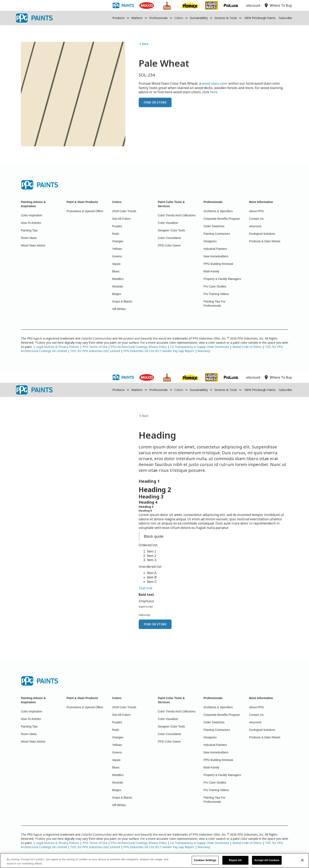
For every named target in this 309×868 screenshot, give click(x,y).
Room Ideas (29, 238)
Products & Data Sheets (265, 241)
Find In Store (155, 102)
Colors (179, 18)
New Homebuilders (216, 256)
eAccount (255, 226)
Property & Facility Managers (222, 279)
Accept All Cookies (267, 861)
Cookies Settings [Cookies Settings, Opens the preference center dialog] (205, 861)
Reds (116, 234)
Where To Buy (278, 377)
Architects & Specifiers (218, 211)
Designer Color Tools (171, 230)
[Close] (302, 860)
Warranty (204, 351)
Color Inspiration (32, 215)
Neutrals (118, 286)
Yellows (117, 249)
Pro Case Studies (215, 286)
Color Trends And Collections (177, 215)
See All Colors (121, 219)
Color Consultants (169, 238)
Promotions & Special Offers (85, 211)
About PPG (256, 211)
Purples (117, 226)
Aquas (116, 264)
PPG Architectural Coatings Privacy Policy (139, 347)
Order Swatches (214, 226)
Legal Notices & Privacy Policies (57, 347)
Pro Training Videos (216, 294)
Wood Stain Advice (33, 245)
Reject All (235, 861)
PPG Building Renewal (218, 264)
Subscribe (285, 18)
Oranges (118, 241)
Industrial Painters (215, 249)
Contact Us (256, 219)
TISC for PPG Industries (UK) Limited (95, 351)
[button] (121, 18)
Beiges (117, 294)
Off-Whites (119, 309)
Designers (210, 241)
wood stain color (215, 83)
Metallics (118, 279)
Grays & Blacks (122, 301)
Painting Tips (29, 230)
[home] (34, 18)
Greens (117, 256)
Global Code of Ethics (247, 347)
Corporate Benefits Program (222, 219)
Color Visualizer (168, 223)
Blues (116, 271)
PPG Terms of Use (95, 347)
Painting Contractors (217, 234)
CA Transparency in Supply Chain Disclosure (200, 347)
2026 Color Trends (124, 211)
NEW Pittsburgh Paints (260, 18)
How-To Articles (31, 223)
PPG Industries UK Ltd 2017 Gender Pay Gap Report (159, 351)
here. (214, 92)
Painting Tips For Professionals (215, 304)
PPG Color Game (169, 245)
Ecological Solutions (262, 234)
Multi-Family (211, 271)
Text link (146, 588)
